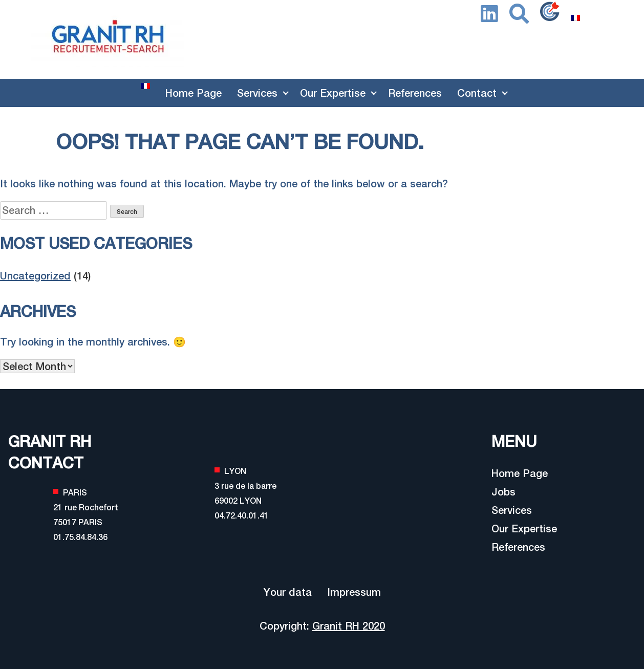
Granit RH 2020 (349, 626)
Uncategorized (35, 276)
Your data (288, 592)
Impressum (354, 592)
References (415, 93)
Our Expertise (333, 93)
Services (257, 93)
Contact (477, 93)
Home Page (194, 93)
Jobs (503, 492)
